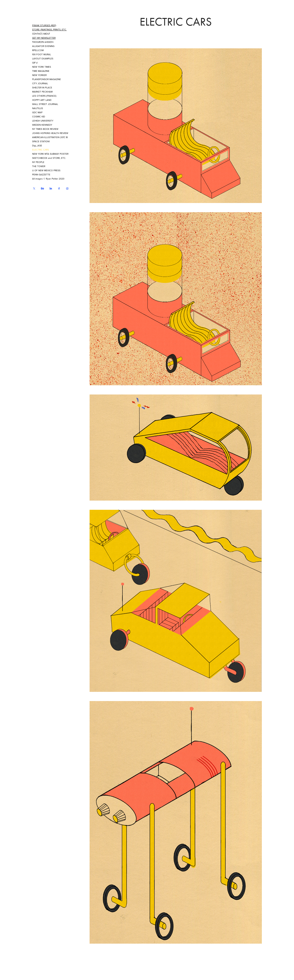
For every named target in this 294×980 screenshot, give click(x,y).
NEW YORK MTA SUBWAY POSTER (50, 154)
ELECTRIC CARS (41, 150)
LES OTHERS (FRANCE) (44, 96)
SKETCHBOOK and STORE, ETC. (49, 158)
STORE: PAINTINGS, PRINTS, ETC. (49, 29)
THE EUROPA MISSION (43, 42)
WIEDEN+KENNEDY (42, 125)
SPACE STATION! (41, 141)
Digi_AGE (37, 145)
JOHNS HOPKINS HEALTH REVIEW (50, 133)
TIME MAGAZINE (41, 71)
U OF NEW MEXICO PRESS (46, 170)
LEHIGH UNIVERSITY (43, 121)
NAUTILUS (38, 108)
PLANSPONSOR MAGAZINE (47, 79)
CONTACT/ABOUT (41, 34)
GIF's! (35, 63)
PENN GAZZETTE (41, 174)
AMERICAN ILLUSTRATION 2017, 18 (50, 137)
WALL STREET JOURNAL (45, 104)
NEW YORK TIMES (42, 67)
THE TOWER (39, 166)
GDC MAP (37, 112)
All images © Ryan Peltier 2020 (48, 179)
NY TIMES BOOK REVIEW (45, 129)
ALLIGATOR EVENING (43, 46)
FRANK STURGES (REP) (44, 25)
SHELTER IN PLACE (42, 87)
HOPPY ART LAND (42, 100)
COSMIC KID (39, 116)
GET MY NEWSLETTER (44, 38)
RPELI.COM (38, 50)
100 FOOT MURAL (42, 54)
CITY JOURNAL (40, 83)
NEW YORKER (39, 75)
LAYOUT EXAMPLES (43, 58)
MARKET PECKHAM (42, 92)
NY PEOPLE (38, 162)
